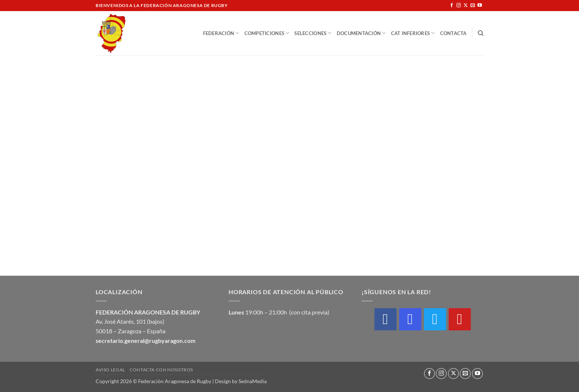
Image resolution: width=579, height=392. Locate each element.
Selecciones (313, 33)
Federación (221, 33)
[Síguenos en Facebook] (452, 6)
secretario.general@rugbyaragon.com (145, 341)
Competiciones (267, 33)
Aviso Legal (110, 370)
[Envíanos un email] (473, 6)
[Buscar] (481, 33)
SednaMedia (253, 381)
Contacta (453, 33)
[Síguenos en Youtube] (480, 6)
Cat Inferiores (413, 33)
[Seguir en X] (466, 6)
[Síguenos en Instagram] (459, 6)
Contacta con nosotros (161, 370)
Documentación (361, 33)
